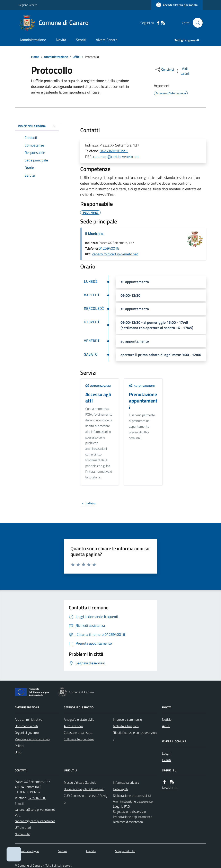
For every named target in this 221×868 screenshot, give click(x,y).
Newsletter (170, 788)
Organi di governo (27, 733)
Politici (19, 746)
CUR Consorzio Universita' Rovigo (86, 799)
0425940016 (109, 248)
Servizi (81, 40)
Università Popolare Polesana (84, 789)
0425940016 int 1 (114, 151)
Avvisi (166, 726)
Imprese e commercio (127, 719)
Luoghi (167, 753)
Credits (91, 851)
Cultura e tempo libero (79, 739)
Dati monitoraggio (27, 851)
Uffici (76, 57)
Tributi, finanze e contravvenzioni (135, 736)
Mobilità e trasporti (126, 726)
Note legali (120, 789)
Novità (61, 40)
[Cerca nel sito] (196, 23)
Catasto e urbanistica (78, 733)
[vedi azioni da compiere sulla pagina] (183, 71)
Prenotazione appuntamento (132, 817)
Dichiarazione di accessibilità (132, 796)
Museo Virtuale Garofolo (80, 782)
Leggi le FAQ (121, 806)
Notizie (167, 719)
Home (35, 57)
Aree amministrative (29, 719)
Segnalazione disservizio (129, 812)
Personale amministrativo (32, 739)
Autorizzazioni (98, 386)
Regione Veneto (28, 5)
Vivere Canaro (107, 40)
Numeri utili (23, 834)
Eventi (166, 760)
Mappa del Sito (125, 851)
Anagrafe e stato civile (79, 719)
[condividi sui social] (164, 69)
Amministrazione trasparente (133, 801)
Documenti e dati (26, 726)
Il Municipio (94, 234)
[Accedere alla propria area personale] (177, 5)
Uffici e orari (23, 827)
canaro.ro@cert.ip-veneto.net (116, 157)
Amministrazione (33, 40)
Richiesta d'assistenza (128, 822)
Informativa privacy (126, 782)
